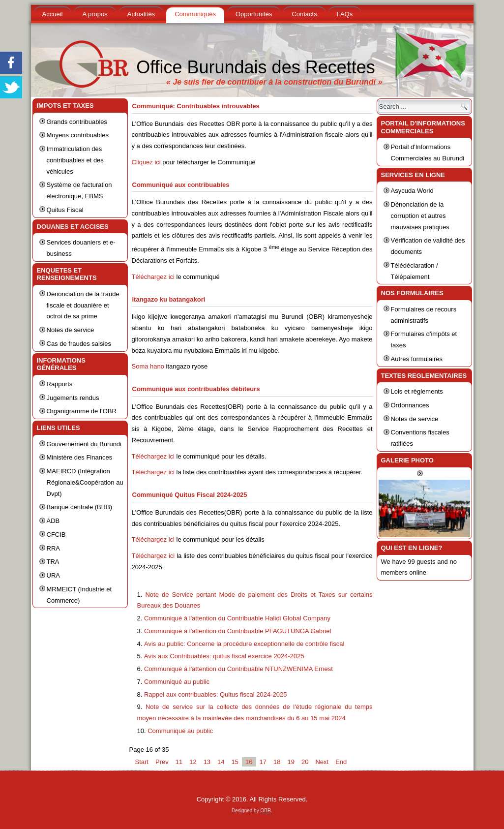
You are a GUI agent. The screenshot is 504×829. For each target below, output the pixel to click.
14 (221, 762)
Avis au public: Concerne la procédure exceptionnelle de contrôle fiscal (244, 644)
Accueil (53, 14)
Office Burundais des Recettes (256, 67)
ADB (53, 521)
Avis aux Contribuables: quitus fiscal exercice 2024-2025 (224, 656)
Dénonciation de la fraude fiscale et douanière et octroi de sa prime (83, 305)
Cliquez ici (146, 162)
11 (179, 762)
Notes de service (71, 330)
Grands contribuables (77, 122)
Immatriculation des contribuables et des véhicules (75, 160)
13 (207, 762)
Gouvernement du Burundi (84, 444)
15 (235, 762)
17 (263, 762)
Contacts (304, 14)
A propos (95, 14)
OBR (266, 811)
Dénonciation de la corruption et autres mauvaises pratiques (420, 216)
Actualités (141, 14)
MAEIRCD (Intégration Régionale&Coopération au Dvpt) (85, 482)
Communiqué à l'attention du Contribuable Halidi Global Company (237, 618)
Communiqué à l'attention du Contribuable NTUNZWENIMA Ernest (238, 669)
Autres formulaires (417, 359)
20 (305, 762)
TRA (53, 562)
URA (53, 575)
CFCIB (56, 535)
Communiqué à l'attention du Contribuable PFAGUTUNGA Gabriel (237, 631)
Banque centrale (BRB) (80, 507)
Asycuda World (412, 191)
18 (277, 762)
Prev (162, 762)
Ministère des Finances (80, 457)
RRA (53, 548)
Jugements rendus (73, 398)
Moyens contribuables (78, 135)
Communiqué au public (177, 682)
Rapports (60, 384)
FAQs (345, 14)
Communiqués (195, 14)
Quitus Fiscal (65, 210)
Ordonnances (410, 405)
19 (291, 762)
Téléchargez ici (153, 277)
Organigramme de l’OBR (82, 411)
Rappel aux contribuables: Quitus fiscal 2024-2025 (216, 694)
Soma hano (148, 366)
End (341, 762)
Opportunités (254, 14)
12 (193, 762)
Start (142, 762)
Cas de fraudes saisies (79, 344)
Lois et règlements (417, 391)
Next (322, 762)
